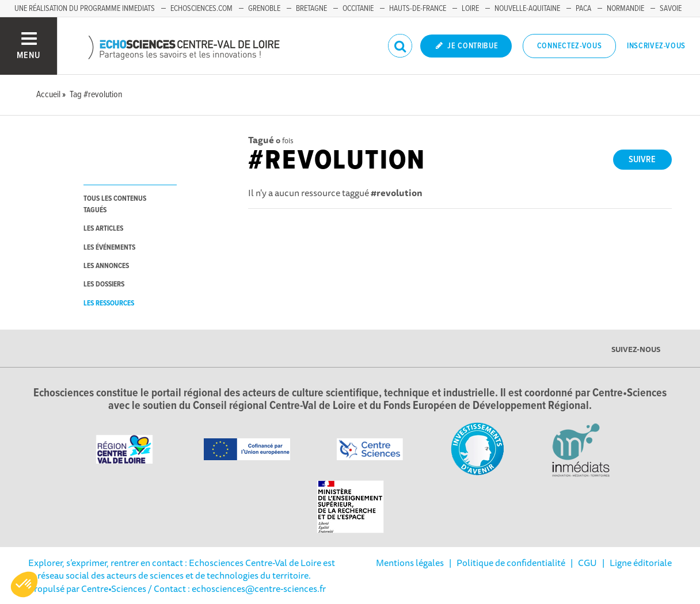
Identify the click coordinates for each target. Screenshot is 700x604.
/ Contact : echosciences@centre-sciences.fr (236, 588)
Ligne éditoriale (641, 563)
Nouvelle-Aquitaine (527, 9)
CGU (587, 563)
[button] (24, 584)
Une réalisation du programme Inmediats (85, 9)
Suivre (642, 160)
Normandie (625, 9)
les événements (109, 248)
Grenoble (264, 9)
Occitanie (358, 9)
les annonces (106, 266)
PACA (583, 9)
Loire (470, 9)
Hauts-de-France (418, 9)
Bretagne (311, 9)
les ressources (109, 303)
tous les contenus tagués (115, 204)
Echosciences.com (201, 9)
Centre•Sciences (114, 588)
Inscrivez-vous (656, 46)
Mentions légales (410, 563)
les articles (103, 229)
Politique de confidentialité (511, 563)
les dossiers (104, 284)
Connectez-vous (570, 46)
